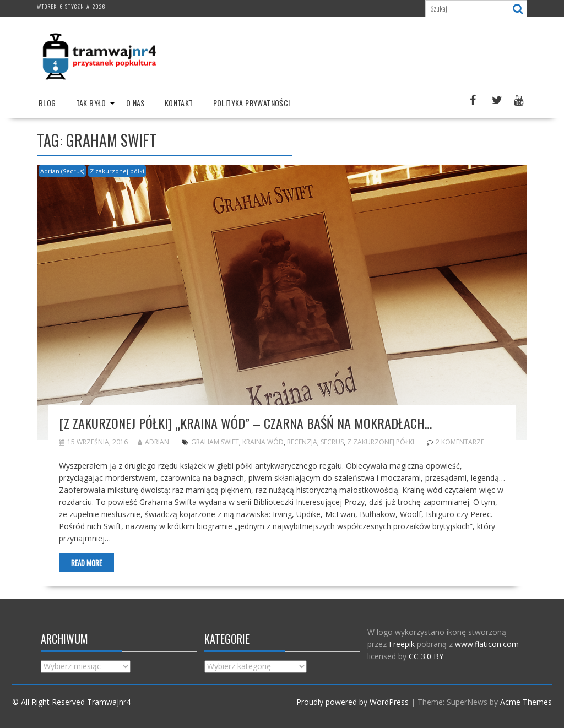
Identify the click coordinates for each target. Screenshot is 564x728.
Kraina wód (263, 442)
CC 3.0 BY (426, 656)
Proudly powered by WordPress (352, 702)
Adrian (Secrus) (62, 171)
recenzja (302, 442)
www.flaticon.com (487, 644)
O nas (135, 103)
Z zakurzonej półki (117, 171)
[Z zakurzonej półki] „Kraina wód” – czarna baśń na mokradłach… (245, 423)
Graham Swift (215, 442)
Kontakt (179, 103)
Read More (86, 563)
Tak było (91, 103)
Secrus (332, 442)
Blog (47, 103)
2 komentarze (460, 442)
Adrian (153, 442)
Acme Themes (526, 702)
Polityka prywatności (252, 103)
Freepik (402, 644)
